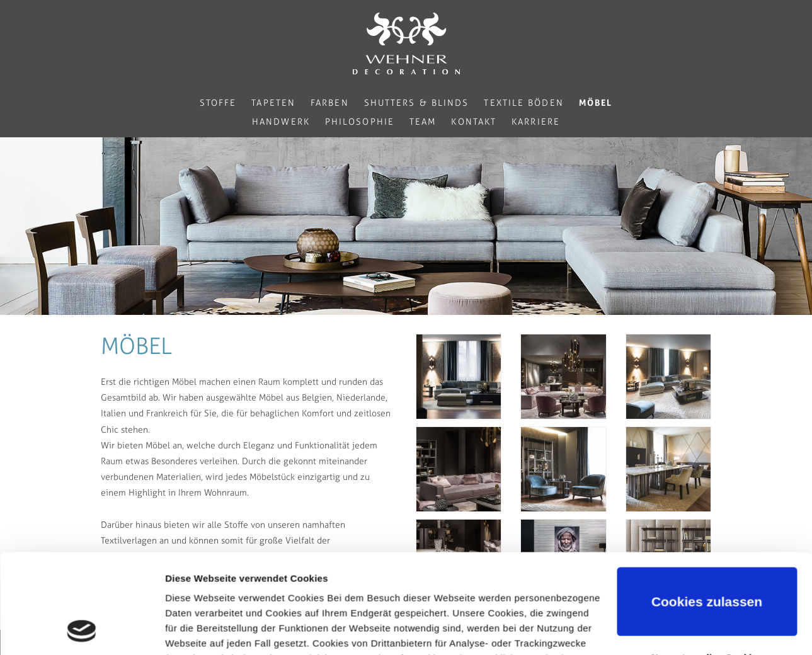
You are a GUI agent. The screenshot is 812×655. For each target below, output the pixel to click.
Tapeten (273, 103)
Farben (330, 103)
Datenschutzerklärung (218, 595)
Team (423, 122)
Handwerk (281, 122)
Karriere (536, 122)
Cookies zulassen (707, 509)
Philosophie (360, 122)
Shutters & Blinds (417, 103)
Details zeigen (197, 630)
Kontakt (474, 122)
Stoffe (218, 103)
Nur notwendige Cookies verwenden (707, 572)
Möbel (596, 102)
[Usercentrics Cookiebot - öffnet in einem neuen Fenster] (82, 630)
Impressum (313, 595)
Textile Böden (523, 103)
